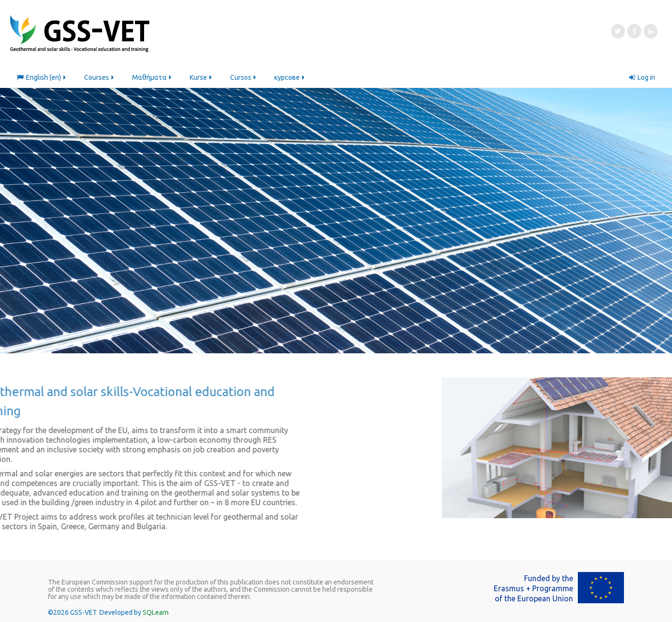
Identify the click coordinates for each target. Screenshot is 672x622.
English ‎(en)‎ (42, 77)
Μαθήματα (153, 77)
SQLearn (156, 612)
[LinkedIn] (651, 31)
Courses (100, 77)
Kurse (202, 77)
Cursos (244, 77)
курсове (290, 77)
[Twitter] (618, 31)
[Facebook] (634, 31)
